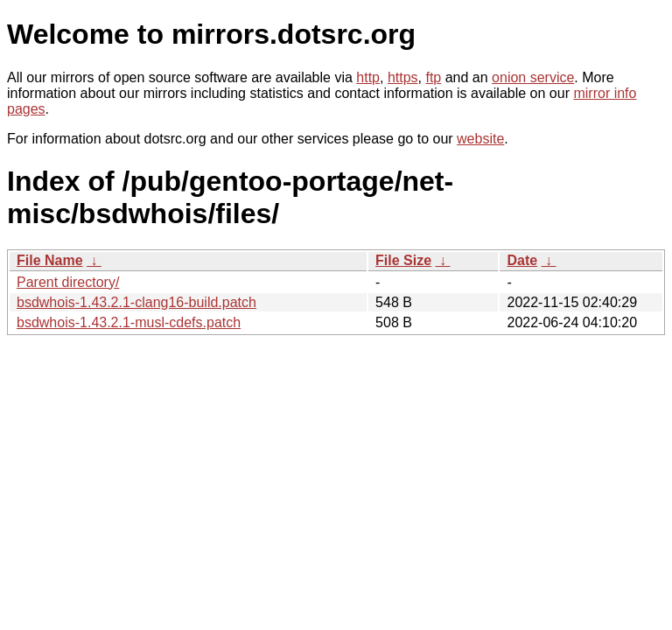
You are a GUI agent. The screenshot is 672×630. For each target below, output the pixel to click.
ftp (433, 77)
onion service (533, 77)
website (480, 139)
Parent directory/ (68, 282)
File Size (403, 260)
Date (522, 260)
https (403, 77)
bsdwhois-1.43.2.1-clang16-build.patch (136, 302)
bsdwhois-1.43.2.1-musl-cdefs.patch (129, 322)
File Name (50, 260)
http (368, 77)
